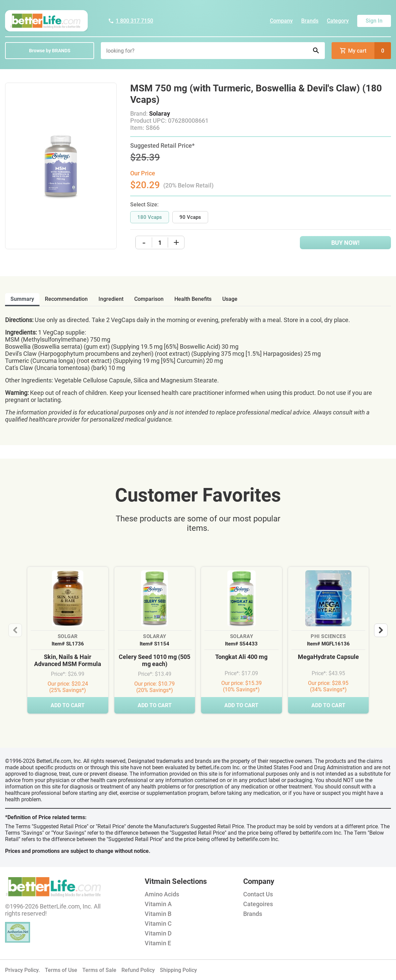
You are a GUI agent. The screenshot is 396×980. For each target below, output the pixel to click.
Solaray (160, 113)
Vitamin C (158, 924)
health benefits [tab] (193, 299)
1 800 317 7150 (131, 21)
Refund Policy (138, 970)
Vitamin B (158, 914)
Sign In (374, 21)
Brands (310, 21)
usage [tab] (230, 299)
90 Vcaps (190, 217)
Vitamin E (158, 943)
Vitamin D (158, 933)
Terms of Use (61, 970)
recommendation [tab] (66, 299)
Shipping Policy (178, 970)
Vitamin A (158, 904)
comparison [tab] (149, 299)
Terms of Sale (99, 970)
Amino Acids (162, 894)
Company (281, 21)
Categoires (258, 904)
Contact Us (258, 894)
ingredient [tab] (111, 299)
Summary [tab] (22, 299)
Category (338, 21)
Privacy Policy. (22, 970)
